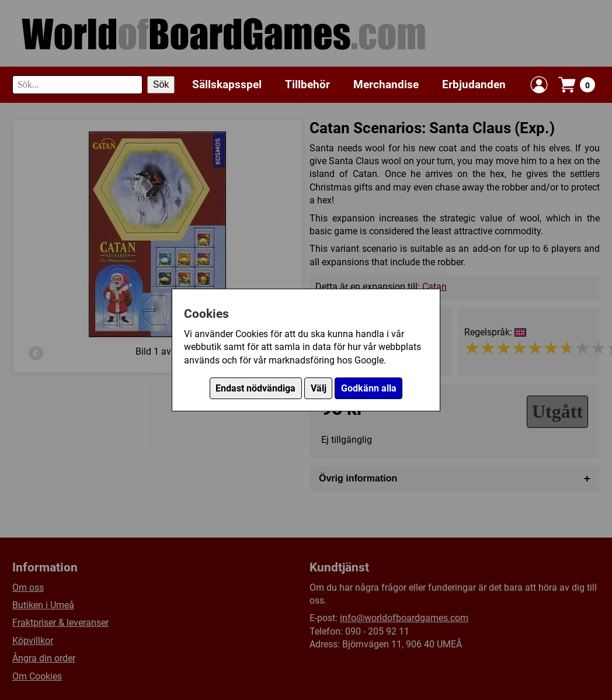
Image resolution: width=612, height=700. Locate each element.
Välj (319, 388)
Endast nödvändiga (255, 388)
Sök (161, 84)
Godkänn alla (369, 388)
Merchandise (386, 84)
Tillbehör (307, 84)
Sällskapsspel (227, 84)
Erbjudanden (474, 84)
